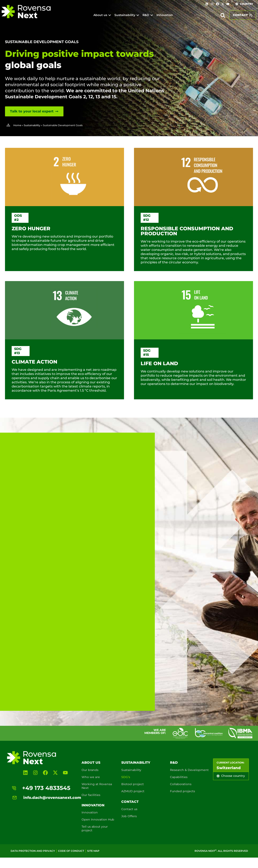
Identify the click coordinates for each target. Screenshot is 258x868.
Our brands (90, 770)
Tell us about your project (95, 828)
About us (91, 763)
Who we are (91, 777)
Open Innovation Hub (98, 819)
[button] (223, 15)
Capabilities (179, 777)
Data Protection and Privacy (33, 851)
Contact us (129, 809)
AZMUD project (133, 791)
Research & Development (189, 770)
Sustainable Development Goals (42, 42)
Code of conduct (71, 851)
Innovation (93, 805)
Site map (93, 851)
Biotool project (133, 784)
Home (17, 125)
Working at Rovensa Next (97, 786)
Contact (130, 802)
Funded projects (182, 791)
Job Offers (129, 816)
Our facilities (91, 795)
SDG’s (126, 777)
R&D (174, 763)
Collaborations (181, 784)
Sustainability (32, 125)
